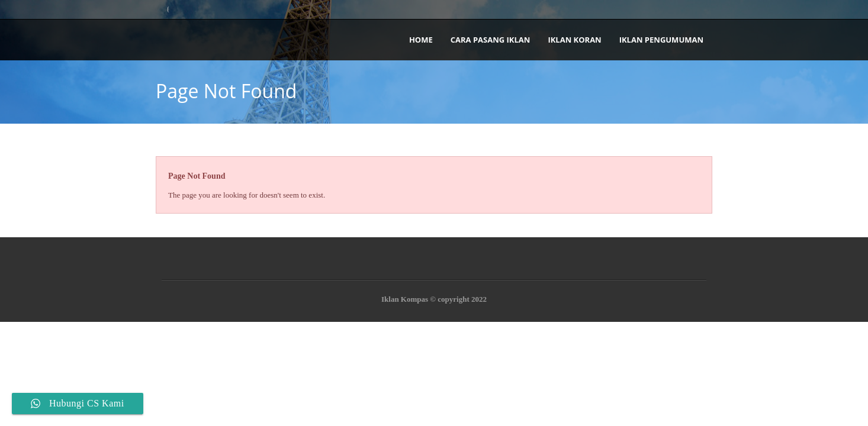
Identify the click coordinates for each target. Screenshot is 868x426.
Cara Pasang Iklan (491, 40)
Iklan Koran (574, 40)
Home (421, 40)
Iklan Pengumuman (661, 40)
